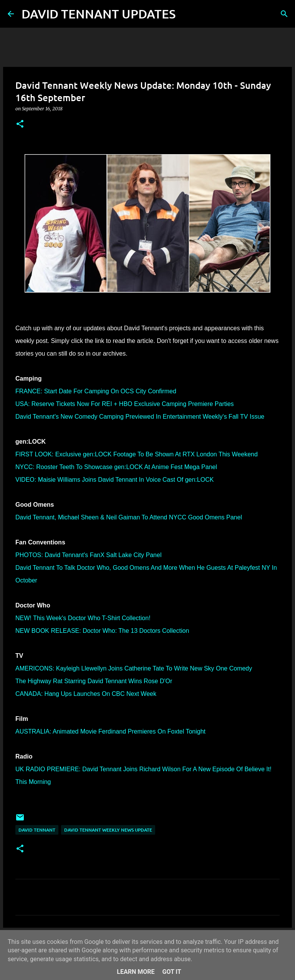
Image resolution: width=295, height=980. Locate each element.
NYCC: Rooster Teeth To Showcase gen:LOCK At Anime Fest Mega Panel (116, 467)
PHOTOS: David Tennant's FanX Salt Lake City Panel (88, 555)
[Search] (186, 14)
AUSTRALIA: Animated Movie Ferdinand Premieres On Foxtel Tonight (110, 731)
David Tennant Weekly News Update (108, 830)
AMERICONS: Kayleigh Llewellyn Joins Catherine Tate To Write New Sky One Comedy (134, 668)
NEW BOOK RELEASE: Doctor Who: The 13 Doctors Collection (102, 631)
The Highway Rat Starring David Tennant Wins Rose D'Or (94, 681)
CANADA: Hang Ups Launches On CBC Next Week (86, 694)
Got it (172, 972)
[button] (20, 124)
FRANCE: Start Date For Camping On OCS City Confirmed (96, 391)
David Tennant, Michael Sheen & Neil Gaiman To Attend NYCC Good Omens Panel (129, 517)
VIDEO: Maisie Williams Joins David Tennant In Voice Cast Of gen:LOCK (114, 480)
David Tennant (37, 830)
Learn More (136, 972)
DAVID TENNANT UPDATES (99, 14)
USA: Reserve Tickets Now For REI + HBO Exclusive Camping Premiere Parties (125, 404)
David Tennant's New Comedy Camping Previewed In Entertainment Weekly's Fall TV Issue (140, 417)
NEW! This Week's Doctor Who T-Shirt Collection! (83, 618)
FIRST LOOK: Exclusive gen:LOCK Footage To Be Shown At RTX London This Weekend (137, 454)
